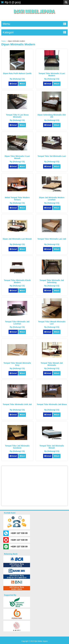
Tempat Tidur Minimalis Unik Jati (17, 404)
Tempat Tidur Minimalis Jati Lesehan (17, 323)
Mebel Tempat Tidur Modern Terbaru (17, 199)
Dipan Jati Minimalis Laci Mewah (17, 239)
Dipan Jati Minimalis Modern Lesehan (52, 199)
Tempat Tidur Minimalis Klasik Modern (17, 281)
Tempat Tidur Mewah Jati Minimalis (52, 364)
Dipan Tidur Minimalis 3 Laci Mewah (17, 157)
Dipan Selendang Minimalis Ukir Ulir (52, 116)
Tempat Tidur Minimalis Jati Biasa (52, 404)
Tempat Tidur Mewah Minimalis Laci (52, 323)
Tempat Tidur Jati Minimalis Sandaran (17, 447)
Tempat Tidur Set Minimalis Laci (52, 156)
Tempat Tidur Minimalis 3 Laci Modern (52, 74)
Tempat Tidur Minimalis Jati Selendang (52, 281)
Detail (13, 84)
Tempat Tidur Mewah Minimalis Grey (17, 364)
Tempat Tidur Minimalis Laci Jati (52, 239)
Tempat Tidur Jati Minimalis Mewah (52, 447)
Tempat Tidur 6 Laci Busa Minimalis (17, 116)
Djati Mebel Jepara (41, 641)
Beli (22, 84)
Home (3, 41)
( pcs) (11, 2)
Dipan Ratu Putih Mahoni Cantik (17, 73)
